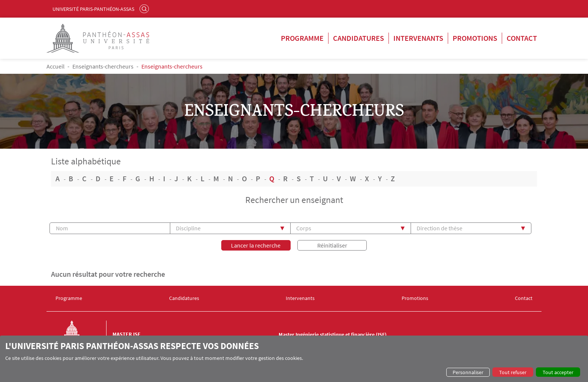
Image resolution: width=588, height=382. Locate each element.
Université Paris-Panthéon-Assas (93, 9)
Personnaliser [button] (468, 372)
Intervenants (418, 38)
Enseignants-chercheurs (103, 66)
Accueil (55, 66)
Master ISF (126, 334)
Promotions (475, 38)
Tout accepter (558, 372)
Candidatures (358, 38)
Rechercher (145, 9)
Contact (522, 38)
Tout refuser (513, 372)
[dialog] (294, 359)
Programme (302, 38)
